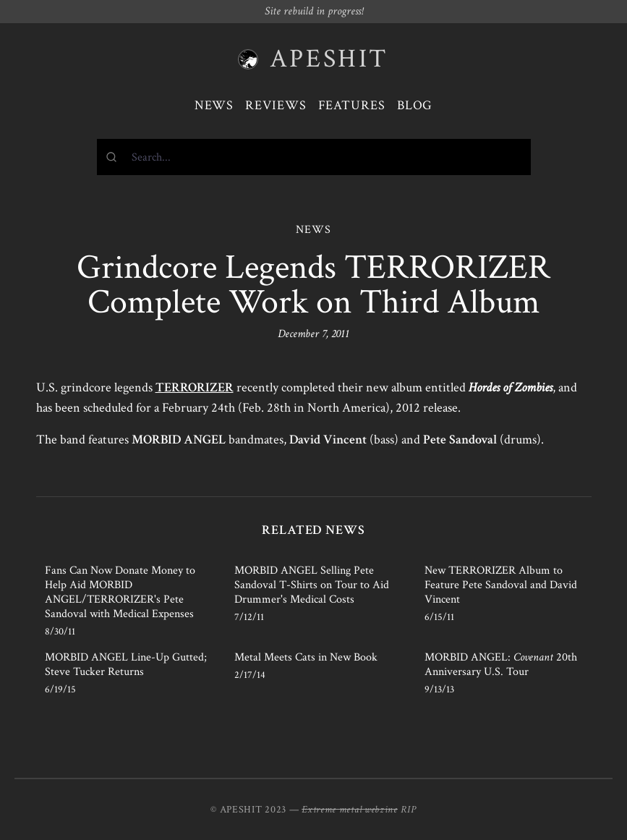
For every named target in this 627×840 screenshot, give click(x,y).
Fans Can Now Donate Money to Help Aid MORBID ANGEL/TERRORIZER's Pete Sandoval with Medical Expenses (120, 592)
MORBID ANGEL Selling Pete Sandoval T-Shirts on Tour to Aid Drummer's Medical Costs (312, 585)
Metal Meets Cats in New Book (306, 657)
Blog (415, 105)
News (214, 105)
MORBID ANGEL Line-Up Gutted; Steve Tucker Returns (126, 665)
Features (352, 105)
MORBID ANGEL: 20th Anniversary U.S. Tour (501, 665)
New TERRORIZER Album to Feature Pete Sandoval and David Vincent (501, 585)
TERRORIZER (195, 387)
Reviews (276, 105)
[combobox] (314, 157)
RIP (409, 810)
